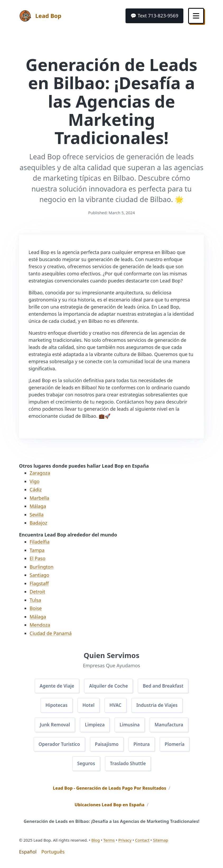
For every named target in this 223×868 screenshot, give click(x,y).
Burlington (41, 567)
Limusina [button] (130, 726)
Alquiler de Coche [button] (108, 686)
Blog (96, 843)
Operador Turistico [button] (57, 746)
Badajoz (38, 523)
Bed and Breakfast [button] (165, 686)
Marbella (39, 498)
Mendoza (40, 625)
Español (28, 855)
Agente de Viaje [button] (55, 686)
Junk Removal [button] (53, 726)
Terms (109, 843)
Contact (142, 843)
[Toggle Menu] (196, 16)
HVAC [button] (115, 706)
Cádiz (36, 490)
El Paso (38, 558)
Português (53, 855)
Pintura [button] (143, 746)
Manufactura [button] (171, 726)
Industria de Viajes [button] (159, 706)
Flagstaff (39, 583)
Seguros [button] (85, 766)
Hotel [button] (88, 706)
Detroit (37, 592)
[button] (154, 16)
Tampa (37, 550)
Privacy (125, 843)
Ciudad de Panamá (51, 633)
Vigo (34, 481)
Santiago (39, 575)
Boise (36, 608)
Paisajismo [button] (107, 746)
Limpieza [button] (94, 726)
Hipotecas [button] (54, 706)
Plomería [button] (177, 746)
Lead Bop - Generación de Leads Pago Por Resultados (110, 791)
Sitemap (161, 843)
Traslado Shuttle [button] (128, 766)
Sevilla (37, 515)
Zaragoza (40, 473)
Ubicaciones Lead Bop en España (109, 808)
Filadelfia (40, 542)
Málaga (38, 506)
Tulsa (35, 600)
